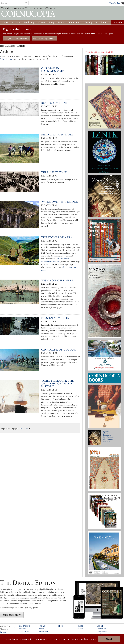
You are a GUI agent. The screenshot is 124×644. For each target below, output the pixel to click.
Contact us (101, 629)
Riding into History (57, 135)
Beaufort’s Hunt (54, 103)
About (104, 22)
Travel (61, 22)
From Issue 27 (49, 106)
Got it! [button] (109, 639)
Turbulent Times (54, 172)
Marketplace (90, 22)
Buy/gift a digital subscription (17, 38)
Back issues (24, 631)
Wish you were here (57, 280)
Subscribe (117, 22)
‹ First (21, 428)
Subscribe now (6, 59)
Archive (16, 22)
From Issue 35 (49, 390)
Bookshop (29, 22)
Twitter (3, 632)
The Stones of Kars (57, 237)
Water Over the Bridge (60, 202)
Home (5, 22)
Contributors (102, 631)
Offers (42, 22)
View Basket (115, 3)
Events (80, 629)
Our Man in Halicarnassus (53, 70)
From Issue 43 (49, 138)
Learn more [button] (90, 639)
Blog (51, 22)
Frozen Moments (55, 318)
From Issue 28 (49, 353)
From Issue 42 (49, 205)
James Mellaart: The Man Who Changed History (57, 384)
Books (41, 629)
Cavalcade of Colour (58, 350)
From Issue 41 (49, 75)
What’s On (74, 22)
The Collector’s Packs (99, 52)
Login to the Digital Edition (45, 38)
